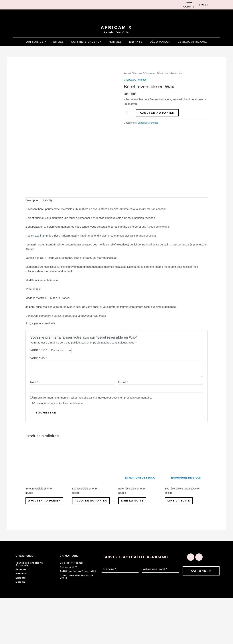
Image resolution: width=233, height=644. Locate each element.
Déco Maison (160, 42)
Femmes (58, 42)
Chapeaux (152, 74)
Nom (34, 420)
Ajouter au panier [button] (42, 544)
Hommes (115, 42)
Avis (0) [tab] (49, 238)
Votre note (39, 388)
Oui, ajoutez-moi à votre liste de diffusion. (57, 442)
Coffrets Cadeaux (86, 42)
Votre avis (38, 397)
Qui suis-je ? (36, 42)
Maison (20, 628)
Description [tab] (33, 238)
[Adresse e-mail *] (161, 616)
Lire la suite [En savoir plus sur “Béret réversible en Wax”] (136, 542)
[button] (59, 42)
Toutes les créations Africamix (29, 610)
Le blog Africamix (192, 42)
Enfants (136, 42)
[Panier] (203, 5)
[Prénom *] (120, 616)
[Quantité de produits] (129, 113)
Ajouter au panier (158, 113)
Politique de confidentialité (78, 617)
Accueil (128, 74)
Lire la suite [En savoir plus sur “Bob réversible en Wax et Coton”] (183, 542)
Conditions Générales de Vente (76, 623)
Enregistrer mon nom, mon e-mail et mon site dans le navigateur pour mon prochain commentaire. (93, 437)
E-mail (123, 420)
